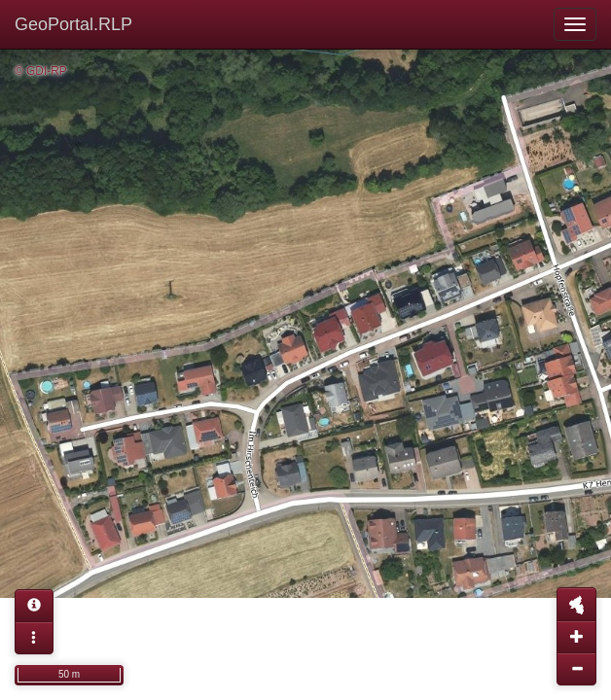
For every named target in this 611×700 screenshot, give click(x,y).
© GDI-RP (41, 71)
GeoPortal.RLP (73, 24)
